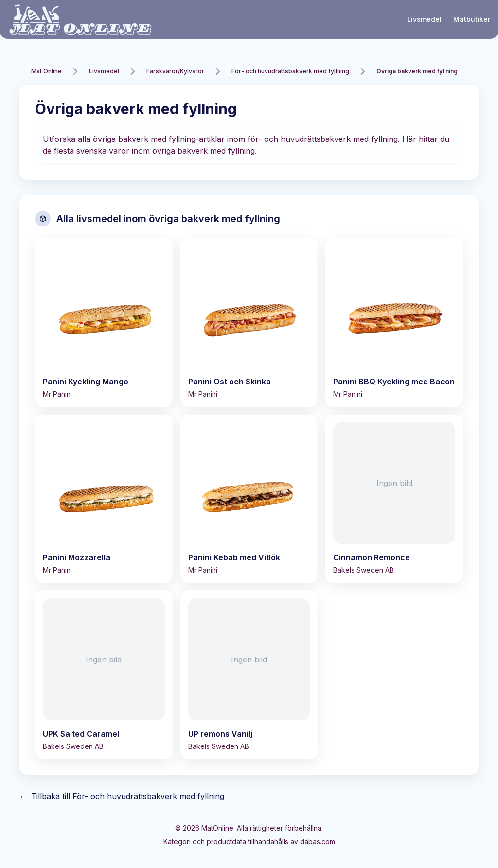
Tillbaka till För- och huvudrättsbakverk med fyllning (122, 796)
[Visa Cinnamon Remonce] (394, 499)
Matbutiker (472, 19)
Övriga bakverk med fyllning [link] (417, 71)
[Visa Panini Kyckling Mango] (104, 322)
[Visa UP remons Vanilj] (249, 675)
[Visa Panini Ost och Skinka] (249, 322)
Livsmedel (424, 19)
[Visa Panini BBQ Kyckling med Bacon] (394, 322)
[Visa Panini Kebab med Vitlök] (249, 499)
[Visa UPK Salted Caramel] (104, 675)
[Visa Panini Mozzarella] (104, 499)
